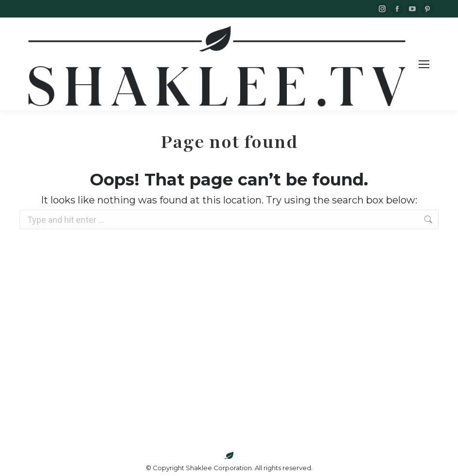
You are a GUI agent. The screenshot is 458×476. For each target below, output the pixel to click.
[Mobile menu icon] (424, 64)
